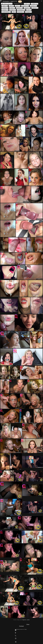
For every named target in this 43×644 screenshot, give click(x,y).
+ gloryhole (25, 6)
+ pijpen (5, 6)
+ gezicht (19, 8)
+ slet (29, 10)
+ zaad (27, 4)
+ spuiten (5, 10)
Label (12, 1)
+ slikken (34, 4)
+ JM (14, 12)
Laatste (28, 620)
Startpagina (6, 1)
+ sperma (35, 8)
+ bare (18, 6)
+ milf (11, 6)
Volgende (24, 620)
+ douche (27, 8)
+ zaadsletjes (21, 10)
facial (20, 2)
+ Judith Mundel (6, 12)
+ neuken (5, 8)
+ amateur (33, 6)
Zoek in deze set (8, 4)
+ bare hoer (21, 12)
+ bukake (13, 10)
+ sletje (12, 8)
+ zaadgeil (28, 12)
